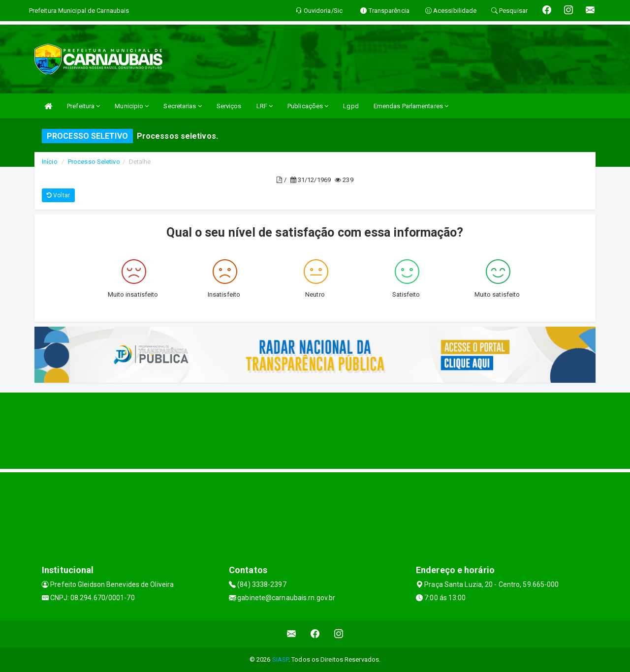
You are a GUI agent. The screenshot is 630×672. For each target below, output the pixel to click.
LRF (265, 106)
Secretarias (182, 106)
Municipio (132, 106)
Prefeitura (83, 106)
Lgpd (351, 106)
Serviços (229, 106)
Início (50, 162)
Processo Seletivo (94, 162)
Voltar (58, 195)
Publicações (308, 106)
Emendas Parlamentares (411, 106)
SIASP (281, 659)
